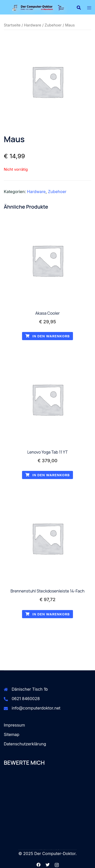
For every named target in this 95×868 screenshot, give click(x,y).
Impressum (14, 725)
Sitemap (12, 734)
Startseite (12, 25)
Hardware (33, 25)
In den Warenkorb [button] (48, 336)
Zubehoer (53, 25)
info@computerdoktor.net (36, 708)
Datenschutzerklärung (25, 744)
